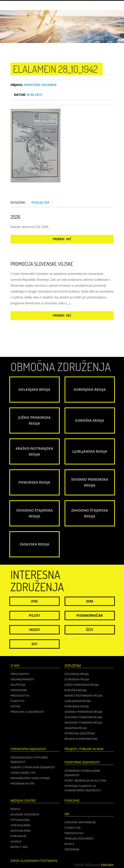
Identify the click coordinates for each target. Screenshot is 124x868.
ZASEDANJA (72, 849)
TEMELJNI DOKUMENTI (79, 838)
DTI (34, 644)
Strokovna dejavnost (28, 749)
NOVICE (70, 844)
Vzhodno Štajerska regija (83, 717)
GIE (67, 814)
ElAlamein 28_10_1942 (55, 69)
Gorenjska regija (77, 679)
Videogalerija (21, 825)
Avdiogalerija (21, 831)
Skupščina (18, 685)
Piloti (34, 615)
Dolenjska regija (77, 674)
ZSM (90, 601)
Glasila (16, 841)
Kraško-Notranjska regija (83, 695)
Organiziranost (22, 679)
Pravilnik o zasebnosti (27, 712)
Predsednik (19, 690)
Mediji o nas (19, 847)
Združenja (73, 665)
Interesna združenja (80, 733)
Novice (16, 809)
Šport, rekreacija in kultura (85, 780)
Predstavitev (20, 674)
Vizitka (15, 706)
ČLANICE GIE (73, 828)
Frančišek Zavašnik (34, 85)
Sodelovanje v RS (23, 773)
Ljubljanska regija (78, 701)
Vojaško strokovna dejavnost (33, 767)
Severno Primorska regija (83, 712)
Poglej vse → (42, 202)
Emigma (107, 865)
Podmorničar (90, 615)
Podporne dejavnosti (82, 762)
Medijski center (23, 801)
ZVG (34, 601)
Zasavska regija (76, 728)
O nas (15, 665)
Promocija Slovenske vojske (42, 264)
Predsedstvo (20, 695)
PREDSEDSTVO (74, 833)
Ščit (90, 630)
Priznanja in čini (22, 783)
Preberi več (62, 239)
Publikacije (19, 836)
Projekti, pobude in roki (84, 749)
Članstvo (18, 701)
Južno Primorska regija (82, 685)
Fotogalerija (20, 820)
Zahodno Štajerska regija (83, 722)
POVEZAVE (72, 801)
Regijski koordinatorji (81, 739)
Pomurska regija (77, 706)
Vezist (34, 630)
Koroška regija (76, 690)
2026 (15, 217)
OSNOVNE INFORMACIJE (80, 822)
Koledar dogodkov (25, 814)
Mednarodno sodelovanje (30, 778)
